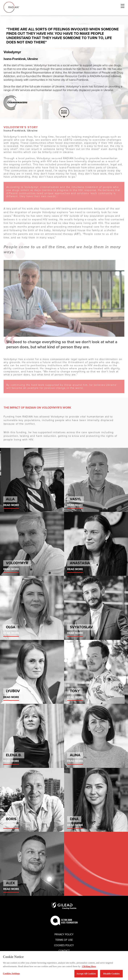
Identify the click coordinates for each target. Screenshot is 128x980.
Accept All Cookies (86, 974)
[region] (64, 966)
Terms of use (64, 940)
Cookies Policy (64, 945)
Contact (64, 951)
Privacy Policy (64, 934)
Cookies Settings (11, 973)
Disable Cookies (111, 974)
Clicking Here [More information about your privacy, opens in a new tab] (89, 966)
